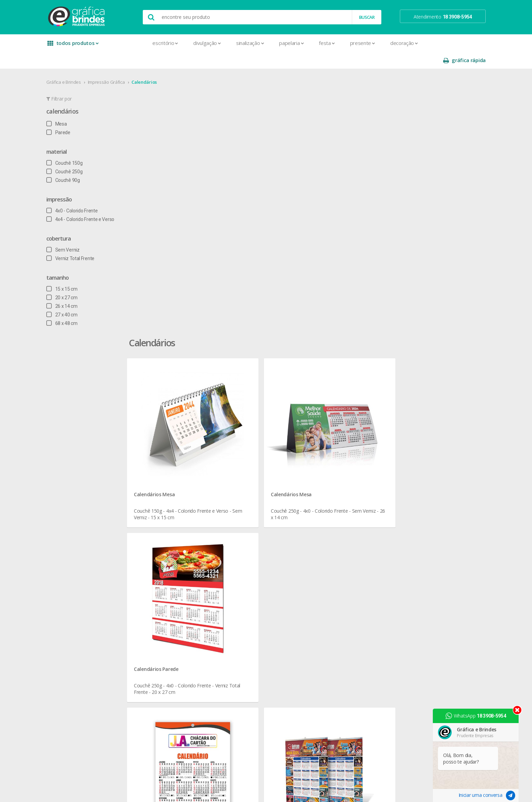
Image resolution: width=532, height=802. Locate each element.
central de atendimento (339, 503)
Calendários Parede (402, 201)
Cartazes (159, 568)
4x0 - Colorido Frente (86, 194)
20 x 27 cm (76, 280)
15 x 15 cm (76, 272)
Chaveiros (242, 527)
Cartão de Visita (166, 560)
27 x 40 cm (76, 298)
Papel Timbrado (166, 643)
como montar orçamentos (343, 536)
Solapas (158, 708)
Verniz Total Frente (84, 241)
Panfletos (160, 634)
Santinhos (160, 700)
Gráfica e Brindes (77, 65)
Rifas (154, 684)
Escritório (139, 43)
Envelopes (160, 593)
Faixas (156, 601)
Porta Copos (245, 568)
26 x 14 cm (76, 289)
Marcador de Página (171, 626)
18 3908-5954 (333, 573)
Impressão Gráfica (120, 65)
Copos (239, 536)
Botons (240, 503)
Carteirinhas (162, 577)
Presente (336, 43)
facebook (411, 503)
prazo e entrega (331, 519)
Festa (300, 43)
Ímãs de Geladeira (168, 618)
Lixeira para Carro (250, 544)
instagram (411, 511)
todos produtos (85, 45)
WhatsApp (478, 716)
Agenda (158, 511)
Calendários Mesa (190, 201)
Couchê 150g (78, 146)
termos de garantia (335, 511)
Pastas (157, 651)
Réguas (239, 577)
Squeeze (241, 593)
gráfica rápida (451, 43)
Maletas (241, 552)
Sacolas (158, 692)
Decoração (377, 43)
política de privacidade (338, 527)
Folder (156, 610)
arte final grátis (413, 557)
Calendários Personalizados (291, 417)
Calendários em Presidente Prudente (207, 417)
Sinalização (223, 43)
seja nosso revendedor (92, 519)
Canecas (241, 511)
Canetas (240, 519)
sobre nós (78, 503)
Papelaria (265, 43)
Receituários (162, 676)
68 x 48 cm (76, 306)
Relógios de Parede (252, 585)
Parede (72, 115)
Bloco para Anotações (173, 527)
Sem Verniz (77, 233)
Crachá (157, 585)
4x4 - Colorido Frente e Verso (94, 202)
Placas (156, 659)
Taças (238, 601)
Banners (158, 519)
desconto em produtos (421, 566)
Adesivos (159, 503)
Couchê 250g (78, 154)
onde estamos (83, 511)
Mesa (70, 107)
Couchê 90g (77, 163)
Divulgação (181, 43)
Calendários (158, 65)
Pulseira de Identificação (175, 667)
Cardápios (160, 552)
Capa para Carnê (167, 544)
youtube (410, 520)
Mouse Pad (244, 560)
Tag (153, 717)
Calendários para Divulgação (366, 417)
